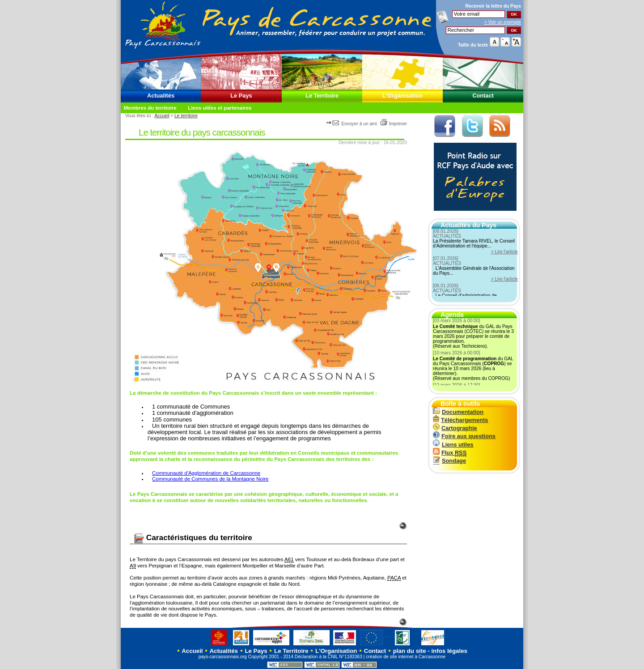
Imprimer (393, 124)
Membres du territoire (150, 108)
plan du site (410, 651)
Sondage (449, 461)
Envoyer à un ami (352, 124)
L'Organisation (402, 96)
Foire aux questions (464, 436)
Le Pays (241, 96)
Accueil (162, 116)
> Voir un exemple (503, 22)
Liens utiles (453, 445)
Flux (450, 453)
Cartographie (455, 428)
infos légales (449, 651)
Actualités (161, 96)
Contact (483, 96)
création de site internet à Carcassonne (406, 657)
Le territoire (186, 116)
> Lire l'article (504, 252)
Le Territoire (322, 96)
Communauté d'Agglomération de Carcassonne (206, 473)
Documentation (458, 412)
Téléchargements (460, 420)
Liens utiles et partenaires (220, 108)
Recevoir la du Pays (493, 6)
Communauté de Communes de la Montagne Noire (210, 479)
